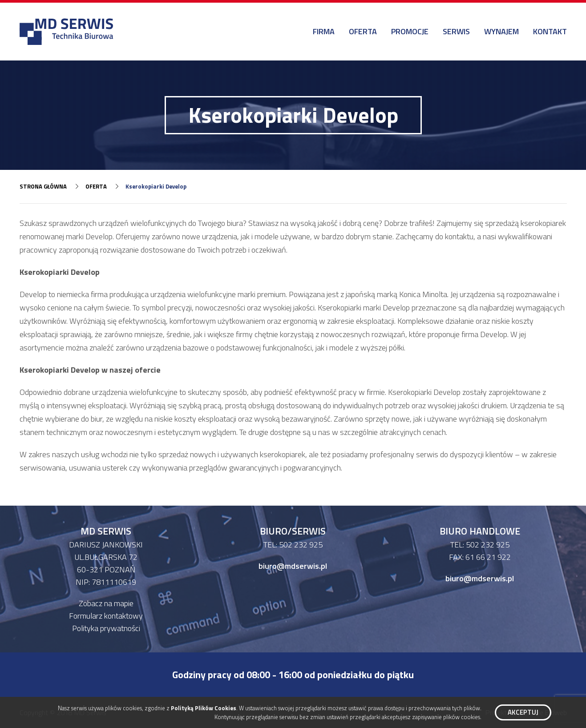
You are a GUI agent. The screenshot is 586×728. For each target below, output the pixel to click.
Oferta (363, 31)
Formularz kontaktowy (106, 616)
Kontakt (550, 31)
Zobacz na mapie (106, 603)
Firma (324, 31)
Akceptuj (523, 712)
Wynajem (501, 31)
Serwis (456, 31)
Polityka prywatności (106, 628)
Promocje (410, 31)
